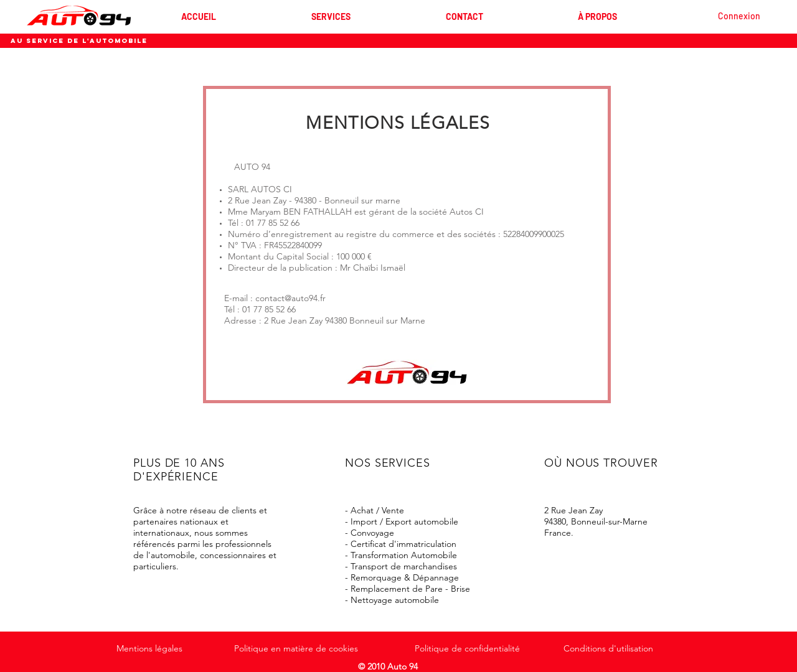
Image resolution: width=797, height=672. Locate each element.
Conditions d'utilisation (608, 648)
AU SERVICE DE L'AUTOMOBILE (79, 41)
